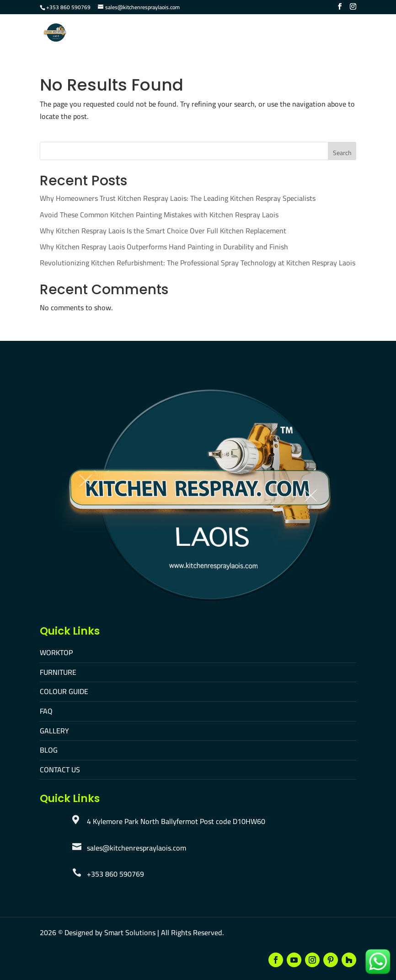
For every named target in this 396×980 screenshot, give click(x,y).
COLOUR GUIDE (64, 691)
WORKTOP (56, 652)
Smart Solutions (130, 932)
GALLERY (54, 731)
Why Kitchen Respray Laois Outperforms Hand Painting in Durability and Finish (164, 247)
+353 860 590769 (68, 7)
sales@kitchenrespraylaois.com (136, 848)
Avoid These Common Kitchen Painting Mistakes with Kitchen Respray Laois (159, 215)
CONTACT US (60, 770)
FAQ (46, 711)
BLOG (49, 750)
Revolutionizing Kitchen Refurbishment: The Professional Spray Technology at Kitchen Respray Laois (198, 263)
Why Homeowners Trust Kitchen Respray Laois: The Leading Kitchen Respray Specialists (178, 198)
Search (342, 153)
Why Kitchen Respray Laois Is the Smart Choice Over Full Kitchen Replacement (163, 231)
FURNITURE (58, 672)
